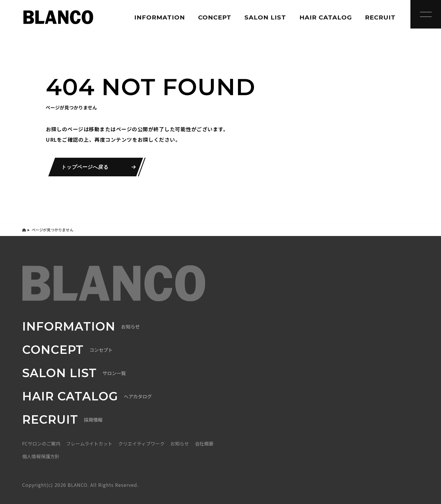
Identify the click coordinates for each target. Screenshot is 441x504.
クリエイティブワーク (141, 443)
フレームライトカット (89, 443)
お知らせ (180, 443)
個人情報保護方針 (41, 456)
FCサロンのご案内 (41, 443)
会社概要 (204, 443)
